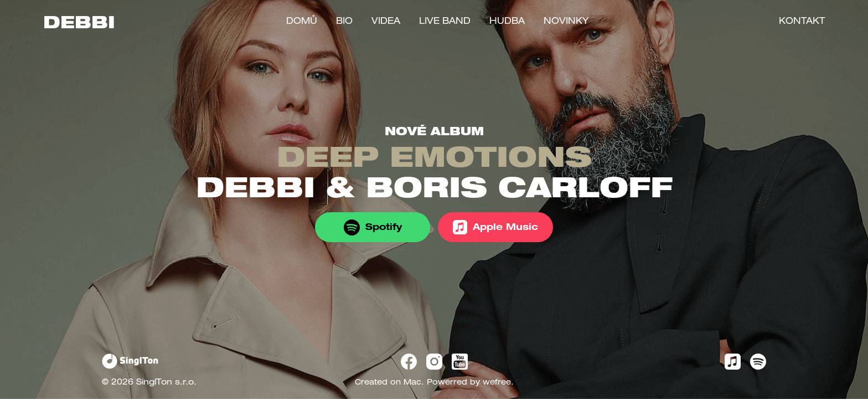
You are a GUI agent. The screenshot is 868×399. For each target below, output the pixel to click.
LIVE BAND (445, 22)
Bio (344, 22)
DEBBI (79, 25)
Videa (386, 22)
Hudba (507, 22)
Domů (302, 22)
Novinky (566, 22)
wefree (497, 383)
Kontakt (802, 22)
